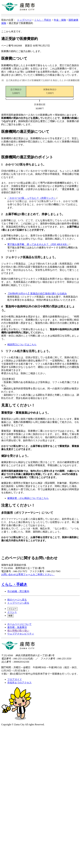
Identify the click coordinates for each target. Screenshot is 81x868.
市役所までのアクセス (19, 683)
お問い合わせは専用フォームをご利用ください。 (28, 574)
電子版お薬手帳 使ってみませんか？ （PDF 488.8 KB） (39, 244)
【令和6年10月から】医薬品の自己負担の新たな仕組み (37, 294)
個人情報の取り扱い (18, 631)
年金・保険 (60, 20)
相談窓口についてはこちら (22, 345)
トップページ (24, 20)
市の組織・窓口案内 (18, 591)
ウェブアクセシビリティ (21, 634)
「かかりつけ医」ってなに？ (33, 198)
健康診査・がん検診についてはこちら (28, 498)
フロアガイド (15, 679)
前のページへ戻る (17, 600)
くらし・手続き (43, 20)
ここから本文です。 (12, 31)
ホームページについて (19, 624)
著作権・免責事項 (17, 627)
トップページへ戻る (18, 603)
